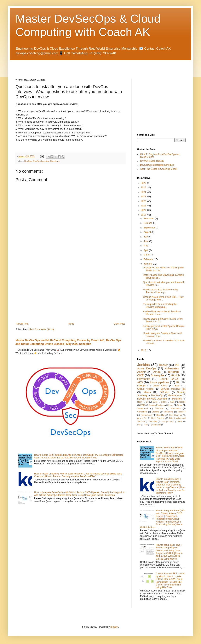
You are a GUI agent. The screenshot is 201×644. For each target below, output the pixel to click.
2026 (144, 183)
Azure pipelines (159, 382)
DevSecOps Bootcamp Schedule (157, 165)
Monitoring (168, 412)
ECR (143, 405)
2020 (144, 210)
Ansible (142, 372)
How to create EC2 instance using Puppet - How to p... (161, 291)
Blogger (114, 627)
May (146, 246)
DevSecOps (157, 395)
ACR (172, 402)
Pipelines (177, 399)
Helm (140, 402)
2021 (144, 206)
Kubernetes (172, 368)
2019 (144, 215)
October (148, 223)
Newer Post (22, 324)
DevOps (28, 161)
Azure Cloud (160, 386)
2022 (144, 201)
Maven (147, 392)
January (148, 264)
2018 (144, 350)
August (148, 232)
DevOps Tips (167, 421)
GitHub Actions (145, 389)
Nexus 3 (182, 412)
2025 (144, 188)
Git (178, 382)
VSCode (159, 408)
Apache (182, 402)
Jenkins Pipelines (157, 405)
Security (153, 421)
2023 (144, 197)
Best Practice (158, 418)
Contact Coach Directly (152, 161)
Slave (180, 405)
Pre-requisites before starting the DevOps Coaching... (160, 305)
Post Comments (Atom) (42, 329)
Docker (164, 365)
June (146, 241)
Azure (157, 372)
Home (71, 324)
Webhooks (176, 408)
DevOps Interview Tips (173, 389)
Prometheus (146, 415)
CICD (141, 375)
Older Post (119, 324)
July (146, 237)
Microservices (175, 395)
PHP (146, 425)
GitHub (175, 375)
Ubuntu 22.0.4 (169, 379)
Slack (164, 402)
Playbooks (144, 379)
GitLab (180, 421)
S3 (147, 402)
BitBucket (165, 392)
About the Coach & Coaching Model (159, 169)
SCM (155, 402)
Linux (171, 405)
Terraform (174, 372)
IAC (177, 365)
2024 (144, 192)
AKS (140, 382)
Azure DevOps (147, 368)
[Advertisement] (61, 66)
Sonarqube (158, 375)
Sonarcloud (143, 408)
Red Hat (160, 415)
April (146, 250)
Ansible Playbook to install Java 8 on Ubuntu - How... (162, 313)
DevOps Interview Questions (46, 161)
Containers (142, 412)
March (147, 255)
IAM (139, 425)
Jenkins (144, 365)
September (150, 228)
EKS (177, 386)
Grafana (155, 412)
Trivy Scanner (175, 415)
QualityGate (156, 425)
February (149, 259)
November (149, 219)
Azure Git (142, 418)
